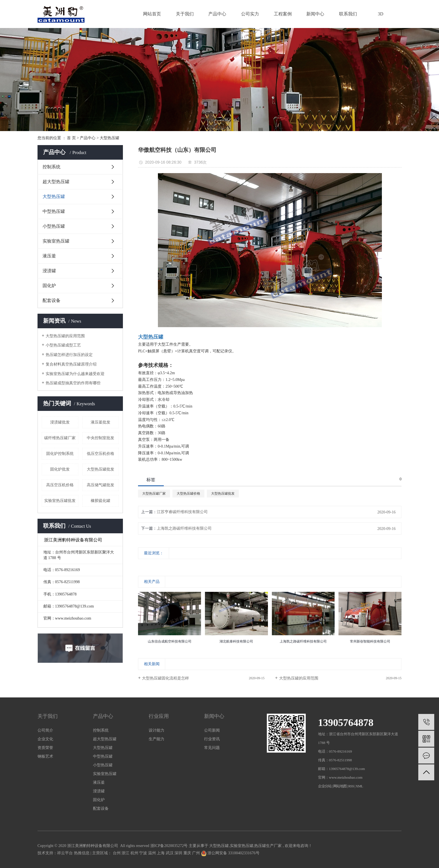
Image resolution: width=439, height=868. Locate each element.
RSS (351, 786)
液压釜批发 (101, 422)
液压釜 (49, 256)
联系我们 (348, 14)
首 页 (71, 138)
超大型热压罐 (56, 182)
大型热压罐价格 (188, 494)
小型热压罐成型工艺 (63, 345)
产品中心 (217, 14)
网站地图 (340, 786)
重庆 (188, 853)
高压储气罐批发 (101, 485)
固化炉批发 (60, 469)
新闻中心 (315, 14)
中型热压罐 (54, 211)
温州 (153, 853)
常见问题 (212, 748)
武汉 (170, 853)
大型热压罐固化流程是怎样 (165, 678)
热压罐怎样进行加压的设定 (69, 355)
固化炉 (49, 286)
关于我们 (185, 14)
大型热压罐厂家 (154, 494)
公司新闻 (212, 730)
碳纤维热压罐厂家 (60, 438)
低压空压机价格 (101, 454)
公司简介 (45, 730)
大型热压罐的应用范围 (65, 336)
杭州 (135, 853)
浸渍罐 (49, 271)
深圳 (179, 853)
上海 (161, 853)
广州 (197, 853)
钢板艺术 (45, 756)
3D (381, 14)
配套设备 (52, 300)
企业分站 (325, 786)
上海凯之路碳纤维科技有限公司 (184, 528)
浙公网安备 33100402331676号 (230, 853)
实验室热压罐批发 (60, 501)
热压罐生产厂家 (268, 846)
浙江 (126, 853)
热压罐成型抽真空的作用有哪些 (73, 383)
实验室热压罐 (56, 241)
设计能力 (157, 730)
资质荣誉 (45, 748)
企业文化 (45, 739)
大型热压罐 (109, 138)
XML (359, 786)
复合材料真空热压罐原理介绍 (71, 364)
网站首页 (152, 14)
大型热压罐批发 (101, 469)
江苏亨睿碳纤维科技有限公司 (182, 512)
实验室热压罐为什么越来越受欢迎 (75, 374)
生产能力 (157, 739)
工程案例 (283, 14)
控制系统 (52, 167)
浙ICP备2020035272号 (169, 846)
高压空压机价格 (60, 485)
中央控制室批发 (101, 438)
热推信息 (82, 853)
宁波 (144, 853)
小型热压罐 (54, 226)
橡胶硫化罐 (101, 501)
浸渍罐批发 (60, 422)
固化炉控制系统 (60, 454)
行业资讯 (212, 739)
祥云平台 (65, 853)
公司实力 (250, 14)
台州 (117, 853)
